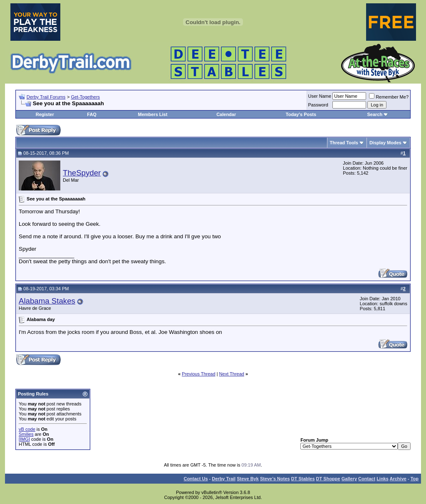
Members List (152, 114)
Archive (398, 479)
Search (375, 114)
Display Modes (385, 143)
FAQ (92, 114)
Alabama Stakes (47, 301)
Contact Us (196, 479)
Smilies (26, 434)
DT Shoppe (328, 479)
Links (383, 479)
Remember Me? (389, 97)
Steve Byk (248, 479)
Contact (367, 479)
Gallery (349, 479)
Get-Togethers (85, 97)
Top (415, 479)
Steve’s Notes (275, 479)
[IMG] (24, 439)
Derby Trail (224, 479)
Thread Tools (344, 143)
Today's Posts (301, 114)
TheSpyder (82, 173)
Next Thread (232, 374)
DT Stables (303, 479)
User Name (320, 96)
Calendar (226, 114)
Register (45, 114)
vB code (27, 429)
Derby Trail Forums (46, 97)
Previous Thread (199, 374)
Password (318, 105)
